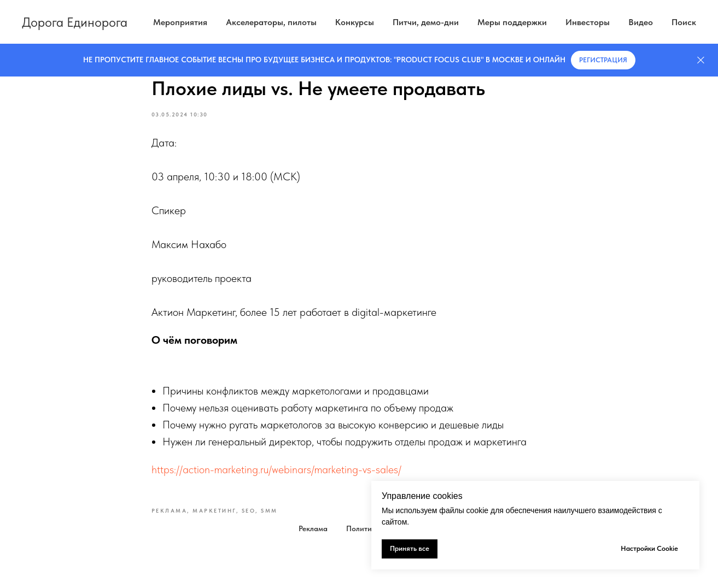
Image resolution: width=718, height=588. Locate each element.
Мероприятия (180, 22)
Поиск (684, 22)
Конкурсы (355, 22)
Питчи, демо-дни (426, 22)
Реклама (313, 528)
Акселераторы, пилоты (271, 22)
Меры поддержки (512, 22)
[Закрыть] (701, 60)
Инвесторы (588, 22)
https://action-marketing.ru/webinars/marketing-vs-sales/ (276, 469)
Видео (641, 22)
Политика (363, 528)
